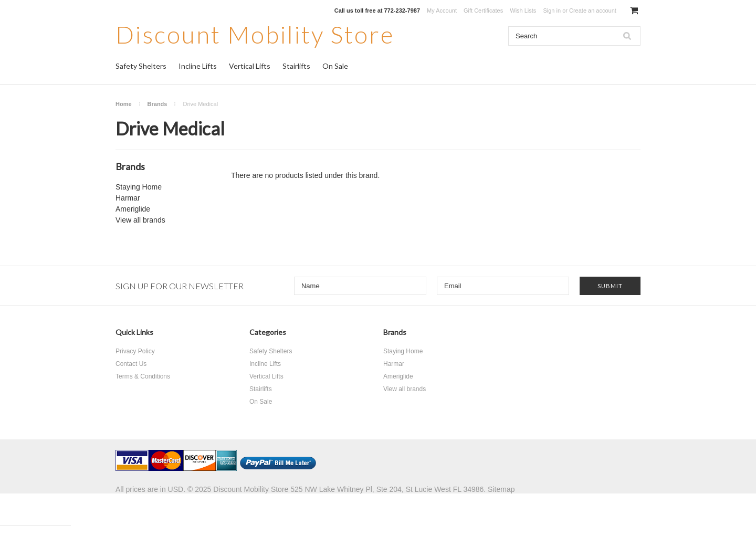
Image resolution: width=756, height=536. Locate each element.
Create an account (593, 10)
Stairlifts (296, 66)
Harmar (128, 198)
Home (124, 104)
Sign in (552, 10)
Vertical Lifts (250, 66)
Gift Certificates (483, 10)
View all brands (140, 220)
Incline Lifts (198, 66)
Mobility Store (255, 34)
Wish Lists (523, 10)
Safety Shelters (141, 66)
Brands (157, 104)
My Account (442, 10)
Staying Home (139, 187)
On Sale (335, 66)
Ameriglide (133, 209)
